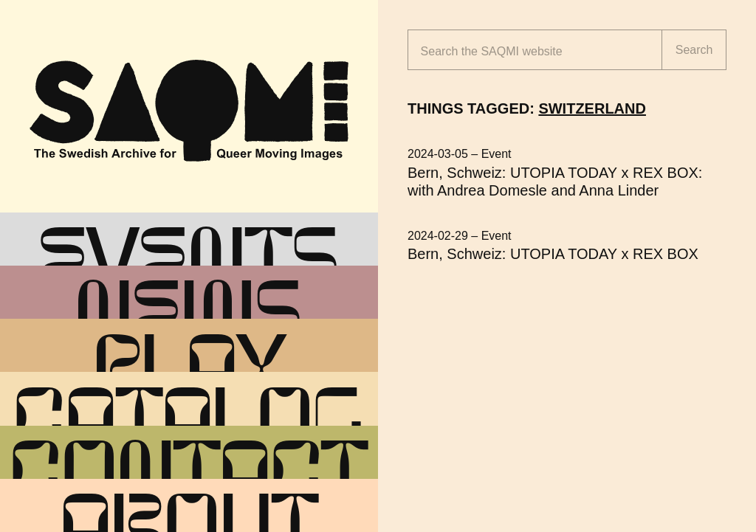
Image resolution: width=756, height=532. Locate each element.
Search (694, 50)
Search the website (492, 51)
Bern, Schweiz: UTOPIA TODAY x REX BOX (553, 254)
